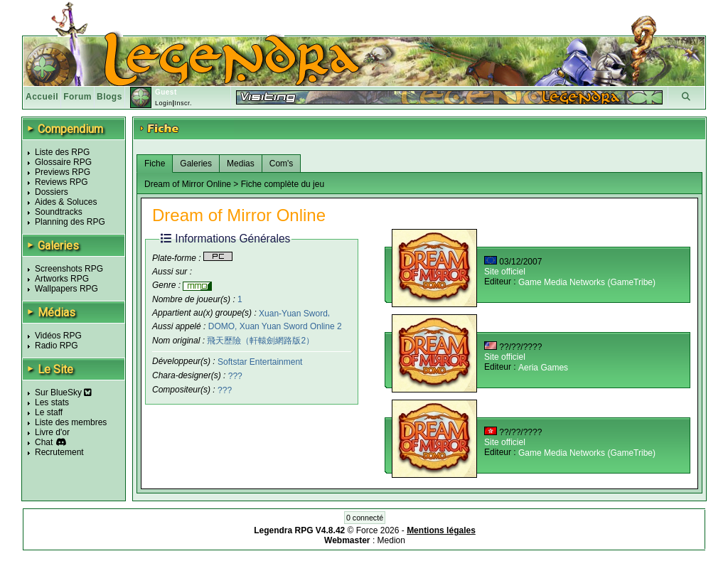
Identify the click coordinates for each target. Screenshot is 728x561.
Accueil (42, 97)
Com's (282, 164)
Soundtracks (59, 212)
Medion (391, 540)
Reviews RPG (61, 182)
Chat (44, 442)
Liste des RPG (62, 152)
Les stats (52, 402)
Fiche (155, 164)
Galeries (196, 164)
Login (164, 103)
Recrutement (59, 452)
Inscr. (183, 103)
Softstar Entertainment (260, 362)
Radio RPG (57, 346)
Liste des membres (71, 422)
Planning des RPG (70, 222)
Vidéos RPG (58, 336)
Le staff (49, 412)
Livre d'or (52, 432)
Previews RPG (63, 172)
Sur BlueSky (63, 392)
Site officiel (505, 272)
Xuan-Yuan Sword (293, 313)
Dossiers (52, 192)
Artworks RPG (62, 279)
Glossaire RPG (63, 162)
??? (235, 376)
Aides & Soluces (66, 202)
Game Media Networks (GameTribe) (587, 282)
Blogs (109, 97)
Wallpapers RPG (66, 289)
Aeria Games (543, 368)
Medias (241, 164)
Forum (77, 97)
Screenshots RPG (69, 269)
